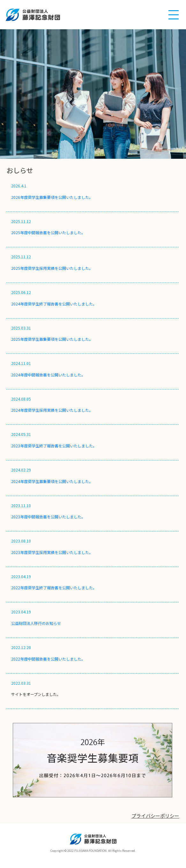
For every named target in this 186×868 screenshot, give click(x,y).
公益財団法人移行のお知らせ (36, 623)
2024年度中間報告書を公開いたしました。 (48, 375)
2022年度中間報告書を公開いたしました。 (48, 659)
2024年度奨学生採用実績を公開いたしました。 (52, 410)
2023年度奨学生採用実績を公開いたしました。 (52, 552)
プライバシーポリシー (155, 816)
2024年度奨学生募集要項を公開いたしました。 (52, 481)
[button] (174, 15)
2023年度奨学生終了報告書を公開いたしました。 (54, 446)
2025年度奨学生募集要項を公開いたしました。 (52, 339)
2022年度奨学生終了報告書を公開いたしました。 (54, 588)
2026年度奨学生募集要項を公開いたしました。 (52, 197)
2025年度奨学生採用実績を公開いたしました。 (52, 268)
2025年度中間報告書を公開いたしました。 (48, 232)
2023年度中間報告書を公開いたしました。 (48, 517)
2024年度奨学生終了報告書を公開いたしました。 (54, 304)
